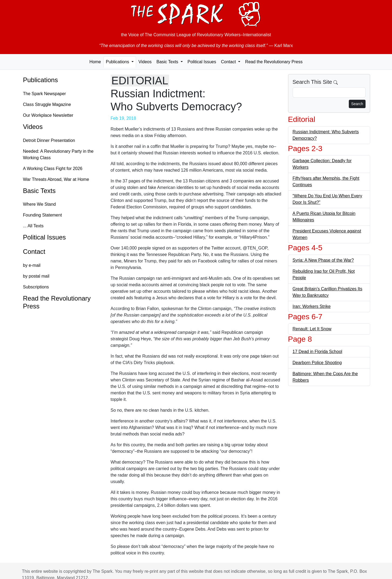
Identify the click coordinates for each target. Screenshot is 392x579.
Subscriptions (36, 287)
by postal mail (36, 276)
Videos (145, 62)
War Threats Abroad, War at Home (56, 179)
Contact (34, 252)
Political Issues (202, 62)
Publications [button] (118, 62)
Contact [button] (229, 62)
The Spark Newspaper (44, 94)
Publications (40, 80)
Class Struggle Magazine (47, 104)
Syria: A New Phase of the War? (323, 260)
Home (95, 62)
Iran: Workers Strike (312, 306)
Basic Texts (39, 191)
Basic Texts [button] (168, 62)
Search (357, 104)
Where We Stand (39, 204)
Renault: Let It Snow (312, 329)
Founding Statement (42, 215)
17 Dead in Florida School (317, 352)
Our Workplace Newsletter (48, 115)
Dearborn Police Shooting (317, 363)
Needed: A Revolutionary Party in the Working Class (58, 154)
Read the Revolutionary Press (274, 62)
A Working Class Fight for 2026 (53, 169)
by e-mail (32, 265)
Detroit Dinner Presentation (49, 140)
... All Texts (33, 226)
